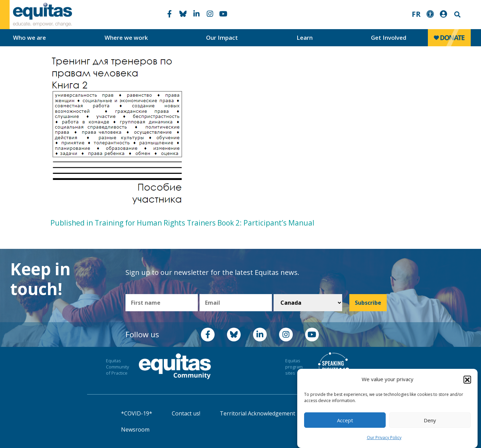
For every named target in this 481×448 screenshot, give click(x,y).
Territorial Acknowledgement (257, 413)
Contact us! (186, 413)
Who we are (29, 38)
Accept (345, 420)
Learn (305, 38)
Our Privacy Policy (384, 438)
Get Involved (389, 38)
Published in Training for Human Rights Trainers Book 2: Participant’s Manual (182, 223)
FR (416, 14)
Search (457, 15)
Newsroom (135, 429)
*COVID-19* (137, 413)
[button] (467, 379)
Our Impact (222, 38)
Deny (430, 420)
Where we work (126, 38)
